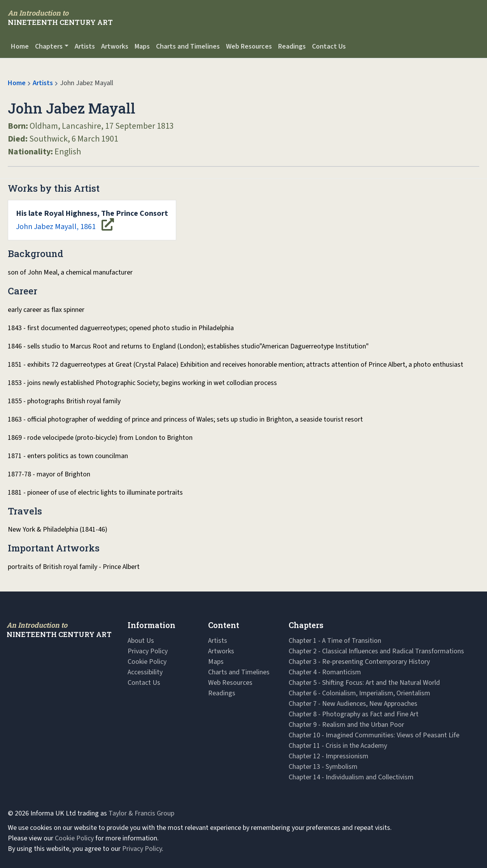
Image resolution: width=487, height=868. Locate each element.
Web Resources (249, 46)
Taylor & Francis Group (141, 813)
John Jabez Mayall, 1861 (92, 220)
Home (20, 46)
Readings (292, 46)
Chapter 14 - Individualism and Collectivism (351, 777)
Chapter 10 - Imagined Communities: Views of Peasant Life (374, 735)
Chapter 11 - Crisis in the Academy (338, 746)
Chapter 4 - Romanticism (325, 672)
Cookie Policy (147, 662)
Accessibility (145, 672)
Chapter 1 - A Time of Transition (335, 641)
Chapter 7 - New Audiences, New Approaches (353, 704)
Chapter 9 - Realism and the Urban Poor (346, 725)
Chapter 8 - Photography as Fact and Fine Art (354, 714)
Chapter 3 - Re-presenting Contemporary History (359, 662)
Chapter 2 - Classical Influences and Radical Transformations (376, 651)
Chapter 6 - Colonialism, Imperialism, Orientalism (359, 693)
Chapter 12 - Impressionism (328, 756)
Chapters (49, 46)
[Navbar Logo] (60, 17)
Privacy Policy (148, 651)
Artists (85, 46)
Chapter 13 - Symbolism (323, 767)
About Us (141, 641)
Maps (142, 46)
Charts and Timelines (188, 46)
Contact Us (329, 46)
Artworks (115, 46)
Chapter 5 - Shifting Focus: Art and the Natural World (364, 683)
